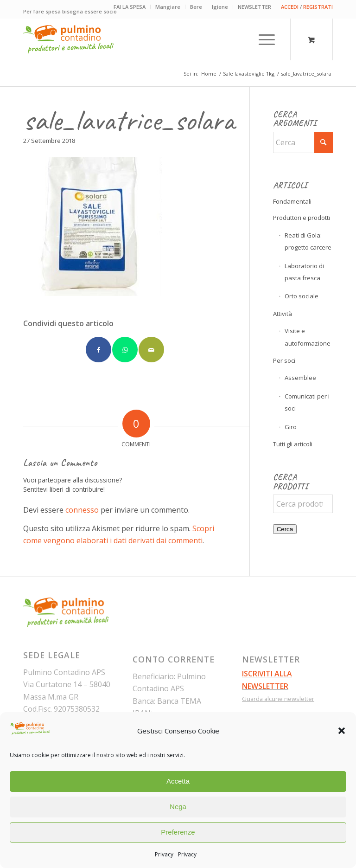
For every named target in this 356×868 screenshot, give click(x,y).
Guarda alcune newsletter (278, 699)
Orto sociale (302, 296)
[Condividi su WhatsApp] (125, 350)
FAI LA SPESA (130, 7)
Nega (178, 807)
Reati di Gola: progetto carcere (308, 241)
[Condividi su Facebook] (99, 350)
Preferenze (178, 832)
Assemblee (300, 378)
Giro (291, 427)
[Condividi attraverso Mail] (151, 350)
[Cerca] (303, 142)
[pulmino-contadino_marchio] (69, 39)
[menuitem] (130, 7)
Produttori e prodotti (302, 218)
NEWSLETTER (254, 7)
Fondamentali (292, 201)
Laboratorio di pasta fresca (304, 272)
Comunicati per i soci (307, 402)
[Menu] (262, 39)
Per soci (284, 360)
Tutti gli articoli (293, 444)
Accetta (178, 781)
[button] (342, 731)
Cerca (285, 529)
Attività (283, 314)
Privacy (164, 854)
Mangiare (168, 7)
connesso (82, 510)
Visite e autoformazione (308, 337)
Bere (196, 7)
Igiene (220, 7)
